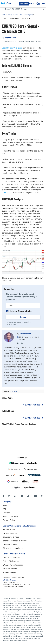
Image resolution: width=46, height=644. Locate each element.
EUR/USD (14, 391)
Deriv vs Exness (10, 544)
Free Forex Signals (27, 15)
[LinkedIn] (15, 496)
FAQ (5, 509)
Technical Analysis (12, 15)
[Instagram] (42, 496)
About (6, 505)
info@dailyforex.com (10, 580)
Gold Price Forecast (11, 558)
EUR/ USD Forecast (11, 561)
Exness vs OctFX (10, 533)
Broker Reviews (10, 569)
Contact (6, 513)
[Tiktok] (28, 496)
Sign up (23, 317)
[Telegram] (22, 496)
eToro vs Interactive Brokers (15, 541)
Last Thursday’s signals (12, 48)
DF (3, 15)
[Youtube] (35, 496)
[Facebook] (3, 496)
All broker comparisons (13, 548)
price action (7, 193)
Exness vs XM (9, 529)
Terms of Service (10, 516)
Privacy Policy (9, 520)
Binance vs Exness (11, 537)
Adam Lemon (25, 334)
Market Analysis (10, 572)
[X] (9, 496)
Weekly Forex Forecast (13, 565)
